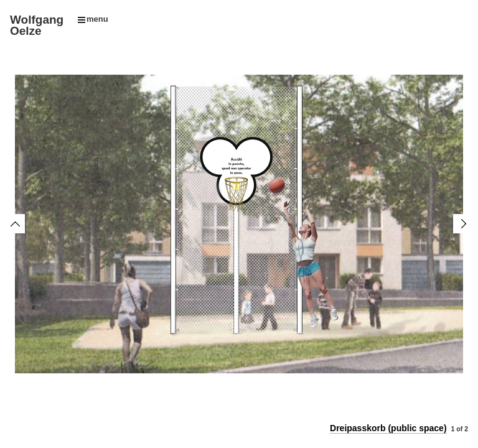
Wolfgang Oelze (37, 25)
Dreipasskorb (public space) (388, 428)
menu (93, 19)
